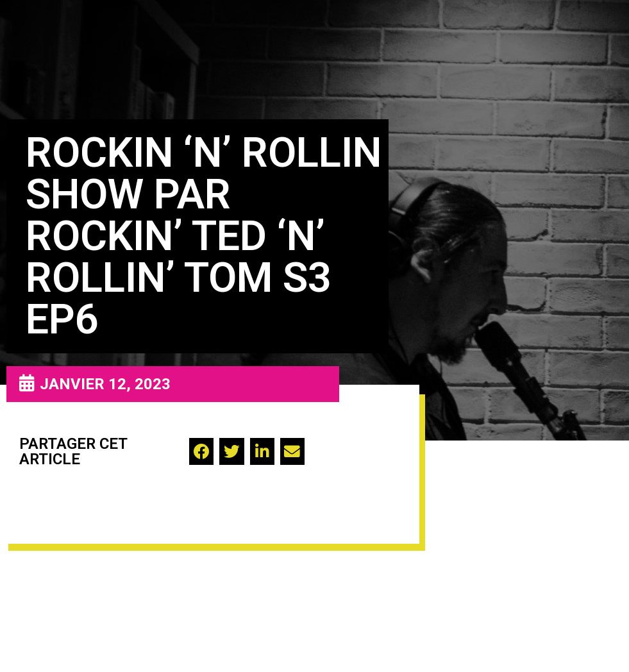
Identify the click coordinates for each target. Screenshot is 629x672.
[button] (201, 451)
